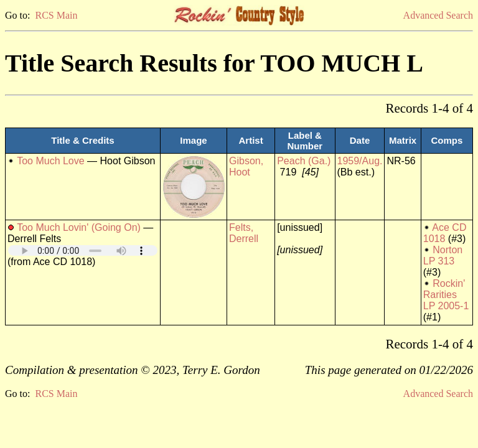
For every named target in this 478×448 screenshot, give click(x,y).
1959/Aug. (360, 161)
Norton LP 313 (443, 255)
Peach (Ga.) (304, 161)
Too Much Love (51, 161)
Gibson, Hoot (246, 166)
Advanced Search (438, 15)
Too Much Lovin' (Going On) (79, 227)
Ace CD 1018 (445, 233)
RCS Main (56, 15)
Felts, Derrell (244, 233)
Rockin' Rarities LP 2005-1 (446, 295)
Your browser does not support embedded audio (83, 250)
